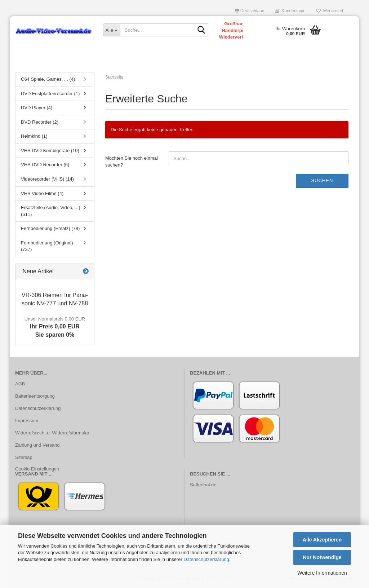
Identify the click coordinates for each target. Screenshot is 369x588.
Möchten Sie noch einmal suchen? (132, 162)
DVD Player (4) (37, 108)
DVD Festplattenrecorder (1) (50, 94)
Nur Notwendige (322, 557)
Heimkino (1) (34, 136)
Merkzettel (330, 11)
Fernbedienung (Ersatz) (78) (50, 228)
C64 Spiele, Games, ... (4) (48, 79)
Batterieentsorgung (35, 396)
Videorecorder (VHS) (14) (47, 179)
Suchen (322, 180)
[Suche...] (111, 30)
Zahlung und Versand (37, 445)
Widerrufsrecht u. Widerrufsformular (52, 433)
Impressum (27, 421)
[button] (250, 11)
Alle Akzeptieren (322, 540)
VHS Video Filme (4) (42, 193)
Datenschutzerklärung (206, 559)
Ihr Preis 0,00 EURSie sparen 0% (55, 327)
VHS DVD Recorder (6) (45, 165)
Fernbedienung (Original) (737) (47, 246)
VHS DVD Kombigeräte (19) (50, 151)
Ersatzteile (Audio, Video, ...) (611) (51, 211)
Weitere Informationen (322, 573)
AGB (20, 384)
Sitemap (24, 457)
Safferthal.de (203, 485)
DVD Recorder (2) (40, 122)
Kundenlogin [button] (290, 11)
